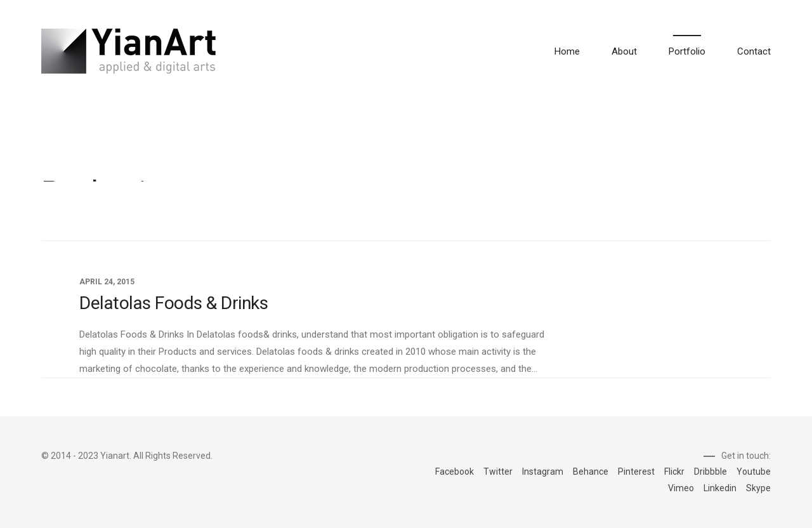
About (624, 51)
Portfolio (687, 51)
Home (567, 51)
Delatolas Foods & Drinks (174, 303)
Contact (754, 51)
